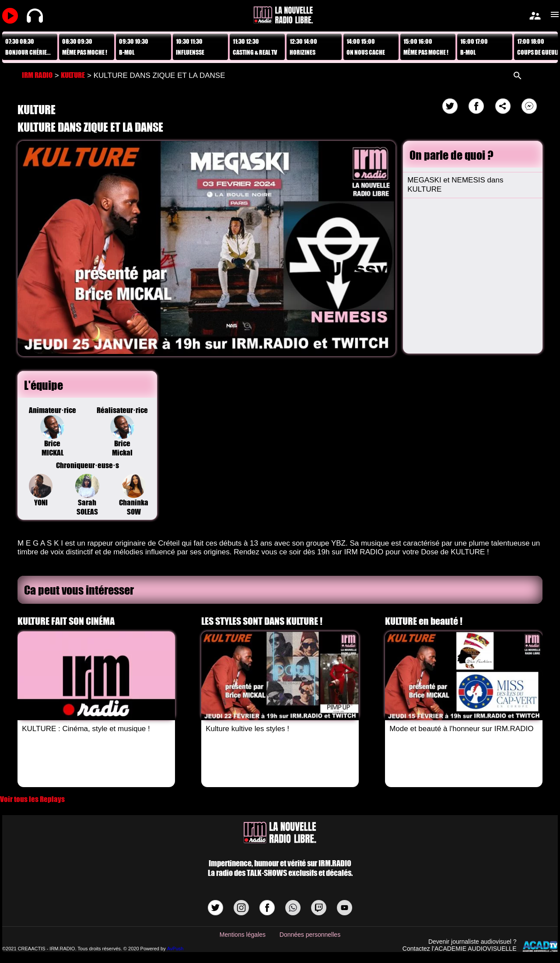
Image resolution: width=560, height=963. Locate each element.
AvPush (175, 949)
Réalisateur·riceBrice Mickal (122, 431)
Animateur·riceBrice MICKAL (52, 431)
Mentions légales (243, 935)
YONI (41, 490)
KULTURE (73, 75)
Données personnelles (310, 935)
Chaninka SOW (134, 495)
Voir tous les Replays (32, 799)
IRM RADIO (37, 75)
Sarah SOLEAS (87, 495)
